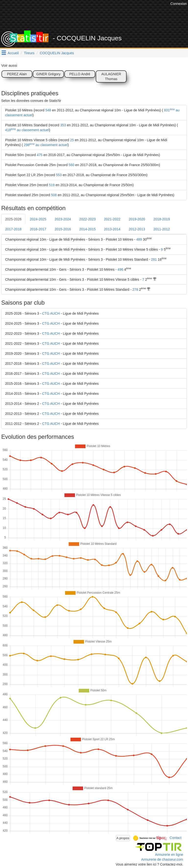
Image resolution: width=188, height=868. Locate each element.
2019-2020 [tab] (137, 219)
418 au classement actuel (27, 130)
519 (52, 185)
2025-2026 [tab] (13, 219)
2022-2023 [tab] (88, 219)
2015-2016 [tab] (63, 229)
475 (40, 155)
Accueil (13, 53)
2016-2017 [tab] (38, 229)
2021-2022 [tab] (112, 219)
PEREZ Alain (17, 74)
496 (120, 269)
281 (154, 259)
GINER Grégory (48, 74)
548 (48, 110)
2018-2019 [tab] (162, 219)
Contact (176, 838)
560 (71, 165)
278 (135, 289)
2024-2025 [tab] (38, 219)
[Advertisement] (98, 18)
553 (59, 175)
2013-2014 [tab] (112, 229)
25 (72, 140)
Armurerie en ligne (169, 855)
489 (139, 239)
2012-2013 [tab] (137, 229)
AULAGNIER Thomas (111, 76)
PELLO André (80, 74)
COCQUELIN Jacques (57, 53)
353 (63, 125)
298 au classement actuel (45, 145)
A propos (123, 838)
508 (54, 195)
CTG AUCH (51, 313)
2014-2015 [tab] (88, 229)
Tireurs (29, 53)
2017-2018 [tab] (13, 229)
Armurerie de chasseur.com (162, 859)
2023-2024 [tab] (63, 219)
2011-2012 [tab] (162, 229)
